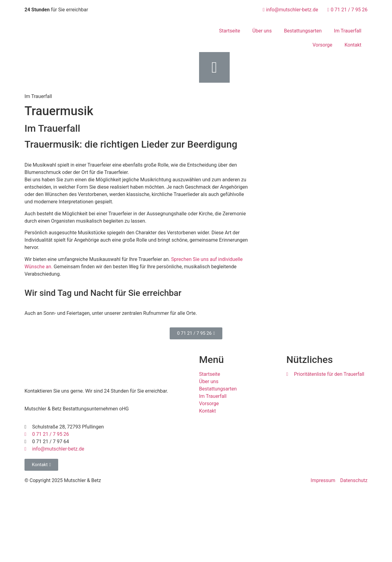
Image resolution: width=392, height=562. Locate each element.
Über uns (262, 31)
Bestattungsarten (303, 31)
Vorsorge (322, 45)
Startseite (230, 31)
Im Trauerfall (348, 31)
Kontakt (353, 45)
